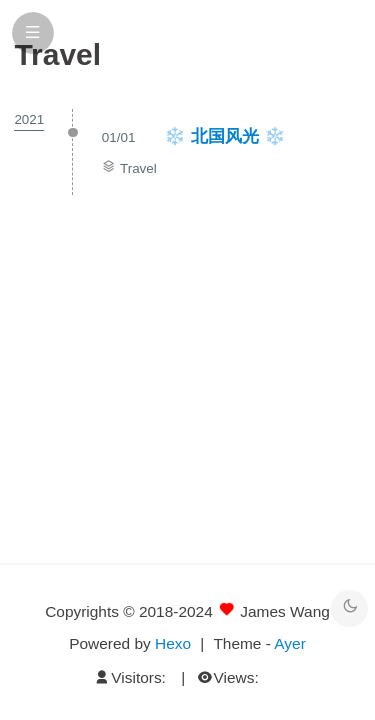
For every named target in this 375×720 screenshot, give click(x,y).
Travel (138, 168)
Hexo (173, 643)
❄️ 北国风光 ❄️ (225, 136)
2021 (29, 119)
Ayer (289, 643)
